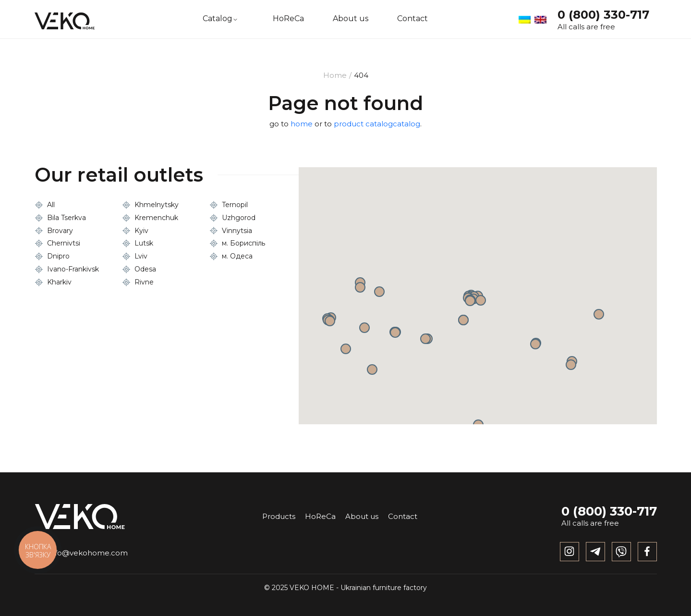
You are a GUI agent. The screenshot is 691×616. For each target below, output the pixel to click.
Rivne (144, 282)
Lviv (141, 256)
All (51, 205)
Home (335, 75)
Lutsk (144, 243)
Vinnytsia (237, 231)
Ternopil (235, 205)
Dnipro (58, 256)
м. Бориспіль (243, 243)
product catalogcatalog (377, 124)
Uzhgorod (239, 218)
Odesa (145, 269)
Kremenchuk (156, 218)
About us (351, 19)
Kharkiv (59, 282)
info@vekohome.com (81, 553)
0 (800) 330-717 (603, 15)
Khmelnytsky (157, 205)
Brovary (60, 231)
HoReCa (288, 19)
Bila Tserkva (67, 218)
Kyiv (141, 231)
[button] (463, 320)
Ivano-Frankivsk (73, 269)
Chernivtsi (64, 243)
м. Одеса (237, 256)
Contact (412, 19)
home (302, 124)
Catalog (218, 19)
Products (279, 516)
